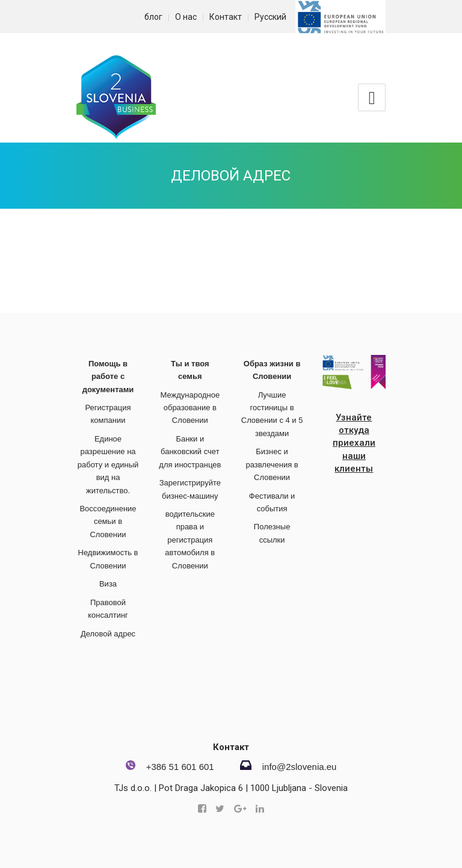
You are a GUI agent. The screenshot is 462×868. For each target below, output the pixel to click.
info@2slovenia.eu (300, 767)
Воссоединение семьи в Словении (108, 522)
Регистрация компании (108, 414)
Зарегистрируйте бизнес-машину (190, 489)
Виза (108, 584)
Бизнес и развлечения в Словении (272, 464)
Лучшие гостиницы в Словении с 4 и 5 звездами (272, 414)
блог (153, 17)
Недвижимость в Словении (108, 559)
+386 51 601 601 (180, 767)
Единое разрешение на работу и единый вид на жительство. (108, 465)
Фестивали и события (272, 502)
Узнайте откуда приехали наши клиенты (354, 443)
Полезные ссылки (272, 533)
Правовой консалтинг (108, 609)
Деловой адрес (231, 176)
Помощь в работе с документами (108, 377)
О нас (186, 17)
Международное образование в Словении (190, 408)
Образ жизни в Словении (272, 370)
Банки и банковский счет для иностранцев (190, 452)
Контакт (226, 17)
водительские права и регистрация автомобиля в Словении (190, 540)
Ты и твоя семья (190, 370)
